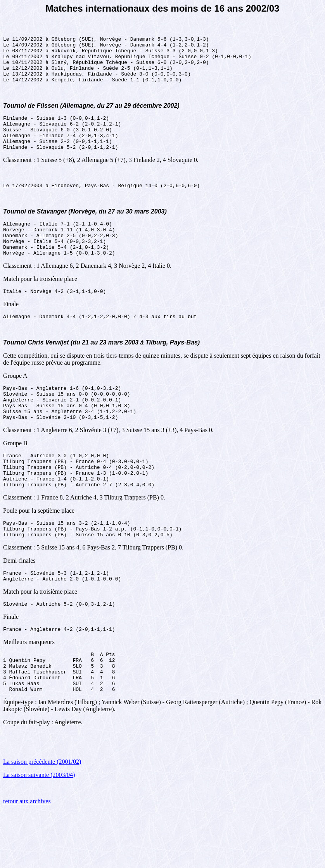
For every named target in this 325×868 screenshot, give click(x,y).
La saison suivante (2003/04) (39, 832)
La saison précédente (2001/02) (42, 819)
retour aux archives (27, 858)
